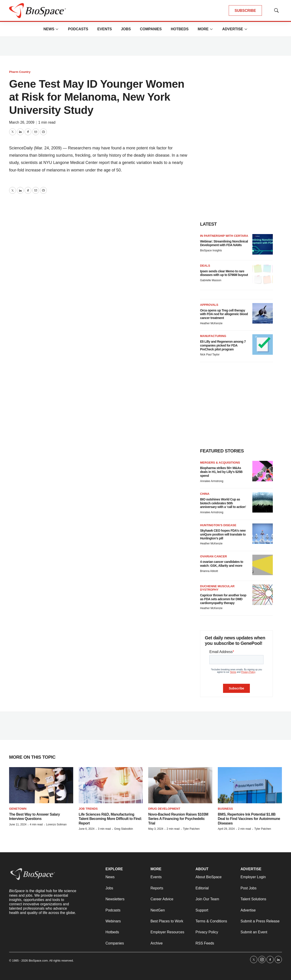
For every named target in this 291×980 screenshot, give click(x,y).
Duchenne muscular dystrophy (217, 588)
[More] (57, 29)
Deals (205, 266)
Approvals (209, 305)
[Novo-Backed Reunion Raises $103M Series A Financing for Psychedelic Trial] (180, 785)
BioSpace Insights (211, 250)
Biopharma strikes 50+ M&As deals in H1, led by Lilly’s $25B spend (221, 472)
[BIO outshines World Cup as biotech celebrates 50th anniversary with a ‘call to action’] (263, 502)
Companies (151, 29)
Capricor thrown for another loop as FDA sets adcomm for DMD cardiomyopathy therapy (223, 599)
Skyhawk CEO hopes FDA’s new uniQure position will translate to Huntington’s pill (223, 534)
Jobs (126, 29)
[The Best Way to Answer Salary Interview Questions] (41, 785)
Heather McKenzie (211, 323)
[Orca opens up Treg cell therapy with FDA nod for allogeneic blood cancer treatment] (263, 313)
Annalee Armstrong (212, 481)
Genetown (18, 809)
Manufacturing (213, 336)
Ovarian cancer (213, 556)
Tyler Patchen (191, 829)
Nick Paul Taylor (210, 355)
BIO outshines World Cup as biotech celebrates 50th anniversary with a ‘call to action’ (223, 503)
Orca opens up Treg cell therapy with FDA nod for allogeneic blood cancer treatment (224, 314)
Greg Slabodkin (124, 829)
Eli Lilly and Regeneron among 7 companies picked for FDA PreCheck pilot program (223, 345)
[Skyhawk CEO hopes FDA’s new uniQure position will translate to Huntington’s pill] (263, 534)
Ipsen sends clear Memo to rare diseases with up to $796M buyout (224, 273)
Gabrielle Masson (211, 280)
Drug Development (164, 809)
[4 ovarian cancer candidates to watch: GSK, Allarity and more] (263, 565)
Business (225, 809)
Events (105, 29)
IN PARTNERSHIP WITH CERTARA (224, 236)
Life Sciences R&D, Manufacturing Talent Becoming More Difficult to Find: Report (110, 819)
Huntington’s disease (218, 525)
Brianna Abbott (209, 571)
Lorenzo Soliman (56, 824)
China (205, 494)
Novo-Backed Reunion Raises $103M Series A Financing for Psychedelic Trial (178, 819)
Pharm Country (20, 72)
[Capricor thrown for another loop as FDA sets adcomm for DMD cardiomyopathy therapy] (263, 595)
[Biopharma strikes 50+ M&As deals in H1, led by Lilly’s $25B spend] (263, 471)
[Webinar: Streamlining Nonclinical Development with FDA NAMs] (263, 244)
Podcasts (78, 29)
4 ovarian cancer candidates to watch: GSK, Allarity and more (222, 564)
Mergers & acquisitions (220, 463)
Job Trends (88, 809)
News (49, 29)
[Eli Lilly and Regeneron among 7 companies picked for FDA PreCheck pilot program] (263, 345)
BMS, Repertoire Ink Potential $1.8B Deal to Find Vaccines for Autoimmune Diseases (249, 819)
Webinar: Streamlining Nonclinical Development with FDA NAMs (224, 243)
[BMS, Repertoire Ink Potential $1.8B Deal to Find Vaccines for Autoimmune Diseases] (250, 785)
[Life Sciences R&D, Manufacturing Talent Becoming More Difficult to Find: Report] (111, 785)
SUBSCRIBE (245, 11)
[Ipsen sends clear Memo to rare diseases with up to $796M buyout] (263, 274)
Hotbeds (180, 29)
